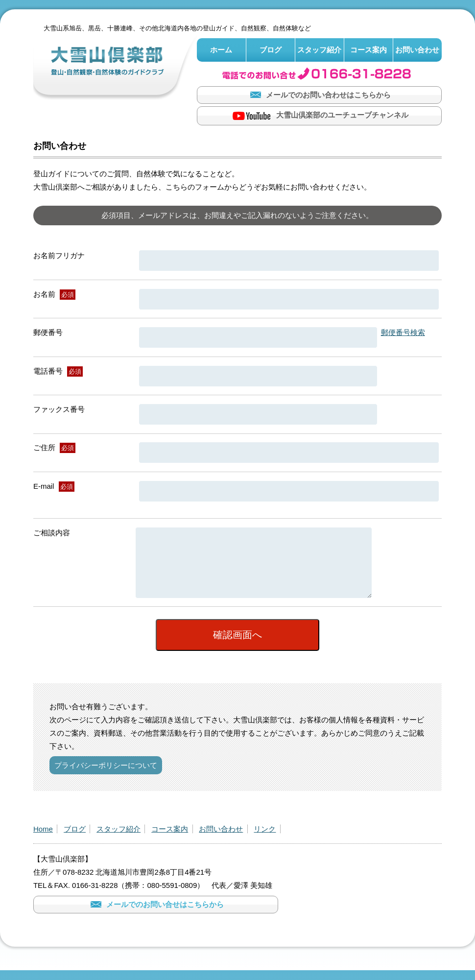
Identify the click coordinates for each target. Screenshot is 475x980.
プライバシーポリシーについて (106, 776)
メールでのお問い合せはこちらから (156, 915)
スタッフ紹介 (319, 50)
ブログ (271, 50)
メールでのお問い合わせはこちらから (319, 95)
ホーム (221, 50)
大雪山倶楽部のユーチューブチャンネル (319, 116)
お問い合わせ (417, 50)
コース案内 (368, 50)
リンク (265, 839)
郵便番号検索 (403, 332)
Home (43, 839)
